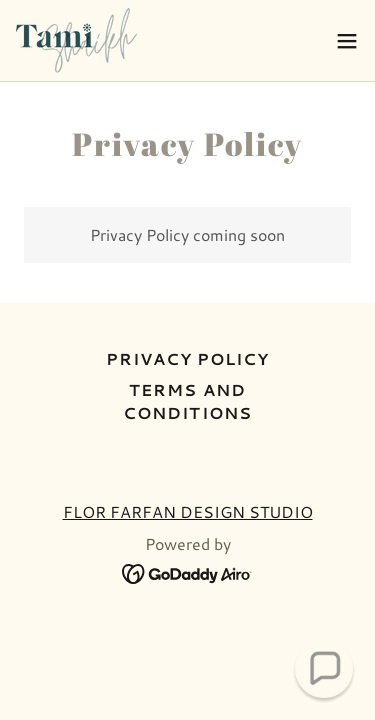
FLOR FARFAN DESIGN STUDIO (188, 511)
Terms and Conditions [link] (187, 401)
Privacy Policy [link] (187, 358)
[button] (347, 41)
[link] (76, 40)
